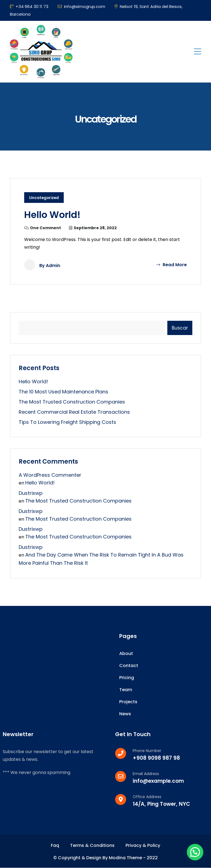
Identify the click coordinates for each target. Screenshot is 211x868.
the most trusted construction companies (72, 402)
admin (53, 266)
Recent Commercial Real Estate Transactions (74, 412)
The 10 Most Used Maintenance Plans (63, 392)
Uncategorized (44, 198)
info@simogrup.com (81, 6)
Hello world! (54, 215)
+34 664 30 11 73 (29, 6)
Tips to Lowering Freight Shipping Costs (67, 422)
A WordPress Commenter (50, 475)
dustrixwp (31, 493)
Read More (172, 265)
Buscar (180, 328)
